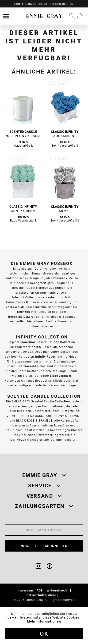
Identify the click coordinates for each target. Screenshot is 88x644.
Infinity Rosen (45, 357)
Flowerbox (28, 342)
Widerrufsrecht (58, 590)
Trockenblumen (34, 366)
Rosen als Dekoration (24, 317)
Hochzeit (24, 312)
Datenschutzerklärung (43, 595)
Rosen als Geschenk (25, 307)
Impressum (25, 590)
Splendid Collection (26, 297)
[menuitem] (6, 16)
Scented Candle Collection (51, 401)
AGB (40, 590)
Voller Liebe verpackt (56, 376)
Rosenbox (60, 278)
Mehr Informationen (44, 621)
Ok (44, 634)
